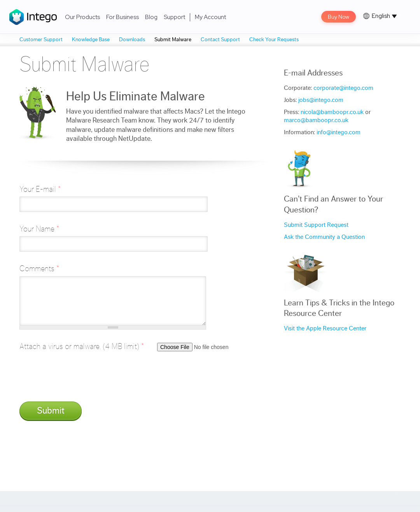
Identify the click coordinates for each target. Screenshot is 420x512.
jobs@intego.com (321, 100)
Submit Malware (173, 40)
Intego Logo (33, 17)
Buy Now (339, 17)
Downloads (132, 40)
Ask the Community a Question (324, 237)
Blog (151, 17)
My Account (210, 17)
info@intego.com (339, 132)
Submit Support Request (316, 225)
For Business (122, 17)
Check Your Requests (274, 40)
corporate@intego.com (343, 88)
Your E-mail (40, 189)
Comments (39, 269)
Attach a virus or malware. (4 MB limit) (82, 346)
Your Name (39, 229)
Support (174, 17)
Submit (51, 411)
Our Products (82, 17)
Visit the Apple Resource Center (325, 328)
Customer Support (41, 40)
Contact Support (220, 40)
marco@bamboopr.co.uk (316, 120)
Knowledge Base (91, 40)
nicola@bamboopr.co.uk (332, 112)
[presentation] (79, 380)
